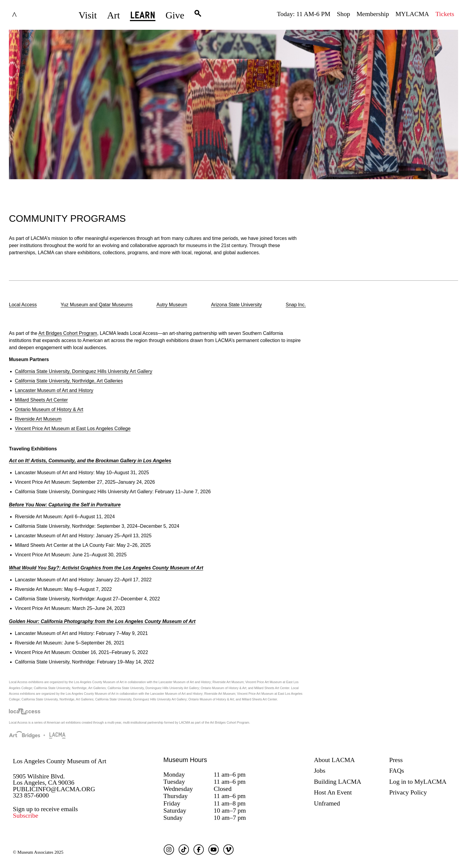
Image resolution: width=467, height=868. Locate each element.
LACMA (30, 15)
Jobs (320, 771)
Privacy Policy (408, 792)
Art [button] (113, 15)
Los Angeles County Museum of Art (60, 761)
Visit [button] (88, 15)
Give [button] (175, 15)
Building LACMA (338, 782)
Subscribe (25, 816)
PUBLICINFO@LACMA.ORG (54, 789)
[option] (23, 305)
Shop (343, 14)
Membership (373, 14)
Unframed (327, 803)
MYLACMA (412, 14)
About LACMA (334, 760)
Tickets (445, 14)
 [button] (198, 15)
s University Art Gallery (84, 371)
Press (396, 760)
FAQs (397, 771)
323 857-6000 (31, 795)
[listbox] (233, 305)
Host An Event (333, 792)
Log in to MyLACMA (418, 782)
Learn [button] (143, 17)
